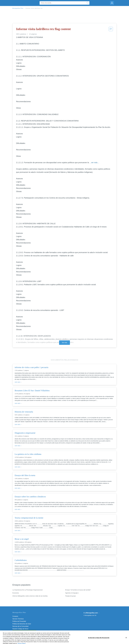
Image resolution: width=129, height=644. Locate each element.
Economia (16, 593)
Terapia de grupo (71, 596)
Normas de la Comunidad (20, 626)
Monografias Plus (18, 8)
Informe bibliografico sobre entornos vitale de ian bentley (30, 596)
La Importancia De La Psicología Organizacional (27, 590)
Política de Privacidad (19, 621)
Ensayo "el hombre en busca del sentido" (78, 590)
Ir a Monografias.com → (92, 613)
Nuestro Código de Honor (20, 629)
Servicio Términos (18, 619)
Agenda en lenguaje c (72, 593)
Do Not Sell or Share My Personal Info (24, 631)
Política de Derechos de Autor (22, 624)
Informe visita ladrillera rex (34, 8)
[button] (111, 30)
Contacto (15, 616)
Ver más (64, 343)
